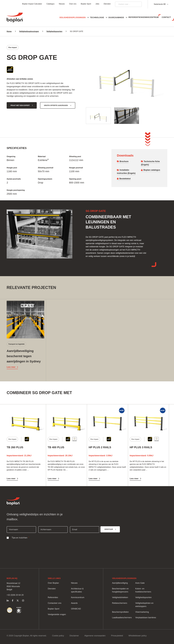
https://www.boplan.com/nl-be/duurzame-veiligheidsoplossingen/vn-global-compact (19, 610)
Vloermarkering (142, 612)
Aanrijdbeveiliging (120, 583)
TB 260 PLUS (15, 447)
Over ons (73, 4)
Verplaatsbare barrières (146, 618)
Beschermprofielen (120, 612)
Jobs (97, 4)
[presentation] (24, 545)
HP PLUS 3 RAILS (141, 447)
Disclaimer (74, 636)
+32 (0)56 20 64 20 (15, 595)
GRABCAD (76, 609)
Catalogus (50, 4)
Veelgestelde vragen (57, 614)
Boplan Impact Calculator (32, 4)
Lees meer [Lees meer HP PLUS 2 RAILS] (93, 479)
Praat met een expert (20, 105)
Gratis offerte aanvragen (56, 105)
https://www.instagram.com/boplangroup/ (23, 601)
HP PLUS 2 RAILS (100, 447)
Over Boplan (53, 583)
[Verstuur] (110, 529)
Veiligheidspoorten (54, 31)
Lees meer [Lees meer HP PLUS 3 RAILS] (134, 479)
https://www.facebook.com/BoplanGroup (13, 601)
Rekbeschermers (120, 603)
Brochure (124, 161)
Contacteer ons (55, 603)
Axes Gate (140, 583)
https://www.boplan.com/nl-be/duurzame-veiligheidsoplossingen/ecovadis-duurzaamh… (10, 610)
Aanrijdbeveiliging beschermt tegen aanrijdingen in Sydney (24, 356)
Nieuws (62, 4)
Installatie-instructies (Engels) (126, 172)
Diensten (107, 4)
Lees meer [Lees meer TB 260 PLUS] (11, 479)
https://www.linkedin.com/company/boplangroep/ (8, 601)
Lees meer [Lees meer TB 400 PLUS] (52, 479)
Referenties (123, 17)
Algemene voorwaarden (95, 636)
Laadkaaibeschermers (122, 618)
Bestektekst (125, 179)
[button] (48, 18)
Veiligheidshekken (120, 597)
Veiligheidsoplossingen (29, 31)
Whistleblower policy (138, 636)
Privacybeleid (117, 636)
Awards (74, 603)
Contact (164, 17)
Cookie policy (58, 636)
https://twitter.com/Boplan (18, 601)
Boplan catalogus (152, 170)
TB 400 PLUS (56, 447)
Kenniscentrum (143, 17)
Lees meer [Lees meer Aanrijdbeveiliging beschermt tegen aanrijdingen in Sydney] (11, 367)
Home (9, 31)
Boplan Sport (86, 4)
